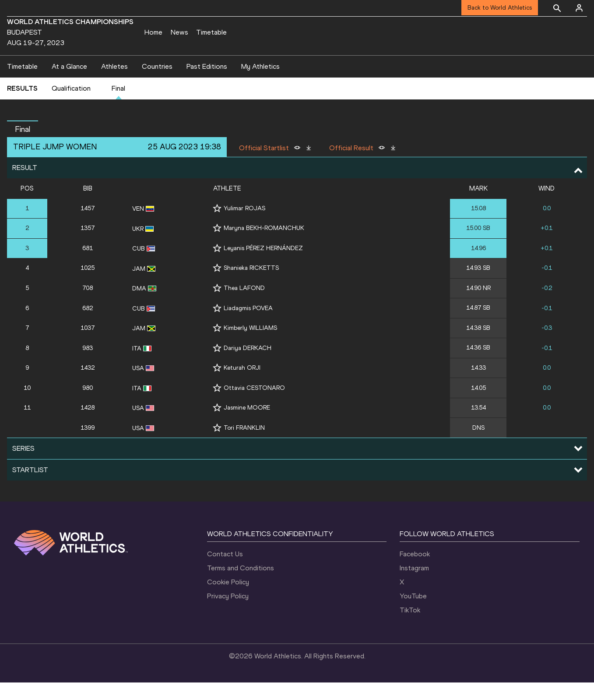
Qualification (71, 106)
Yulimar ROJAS (244, 226)
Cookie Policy (228, 599)
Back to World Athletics (500, 8)
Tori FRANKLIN (244, 445)
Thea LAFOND (244, 306)
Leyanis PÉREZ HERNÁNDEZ (263, 266)
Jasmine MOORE (247, 425)
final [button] (23, 147)
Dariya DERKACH (248, 366)
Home (153, 32)
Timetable (211, 32)
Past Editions (207, 84)
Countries (157, 84)
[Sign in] (579, 8)
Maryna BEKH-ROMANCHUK (264, 246)
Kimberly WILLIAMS (250, 345)
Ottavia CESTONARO (254, 405)
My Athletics (260, 84)
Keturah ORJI (242, 385)
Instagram (414, 585)
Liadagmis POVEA (248, 326)
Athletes (114, 84)
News (179, 32)
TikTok (410, 628)
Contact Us (225, 571)
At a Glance (69, 84)
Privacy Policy (228, 613)
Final (118, 106)
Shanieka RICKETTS (251, 286)
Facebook (415, 571)
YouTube (413, 613)
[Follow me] (217, 226)
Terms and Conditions (241, 585)
